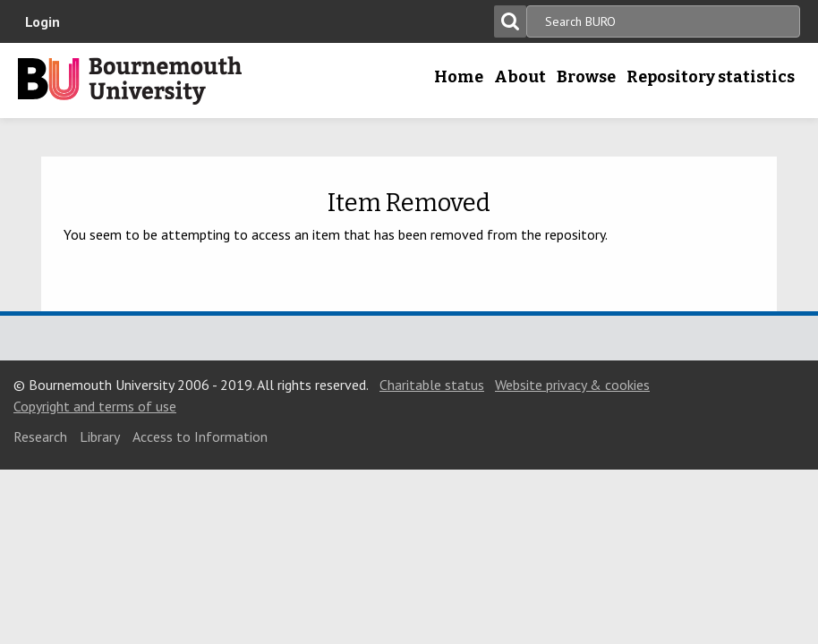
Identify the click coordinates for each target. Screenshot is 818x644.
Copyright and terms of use (95, 406)
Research (40, 436)
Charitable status (432, 385)
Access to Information (200, 436)
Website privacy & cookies (572, 385)
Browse (586, 77)
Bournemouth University (130, 80)
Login (43, 21)
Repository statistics (711, 77)
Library (100, 436)
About (520, 77)
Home (459, 77)
